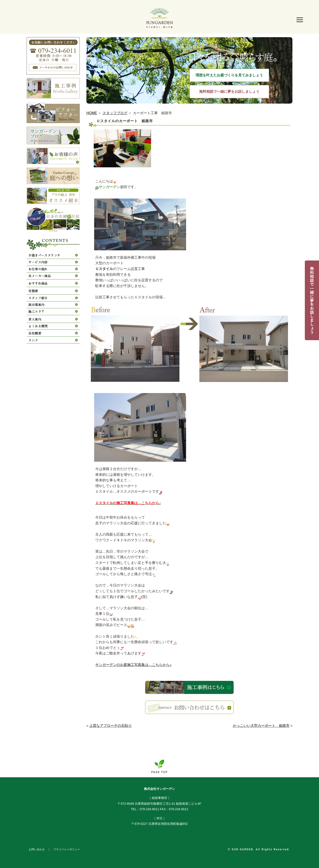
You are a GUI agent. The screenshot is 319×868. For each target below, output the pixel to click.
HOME (92, 113)
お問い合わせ (37, 849)
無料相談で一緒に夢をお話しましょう (229, 92)
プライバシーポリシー (67, 849)
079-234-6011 (149, 809)
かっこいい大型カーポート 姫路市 (261, 726)
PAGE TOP (160, 772)
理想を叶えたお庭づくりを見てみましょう (229, 75)
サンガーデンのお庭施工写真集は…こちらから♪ (133, 665)
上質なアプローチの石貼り (111, 726)
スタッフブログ (115, 113)
